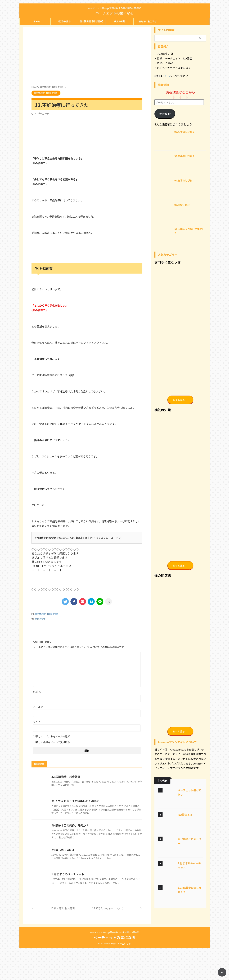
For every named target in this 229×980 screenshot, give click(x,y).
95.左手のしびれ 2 (184, 156)
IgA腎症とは (185, 859)
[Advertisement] (61, 56)
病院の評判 (41, 619)
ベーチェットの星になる (115, 13)
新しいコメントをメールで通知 (53, 736)
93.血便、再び (182, 205)
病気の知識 (120, 21)
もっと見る (179, 412)
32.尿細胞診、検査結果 (66, 777)
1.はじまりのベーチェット (68, 874)
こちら (166, 76)
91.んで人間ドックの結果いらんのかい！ (77, 801)
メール (38, 707)
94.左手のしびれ (183, 180)
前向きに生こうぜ (147, 21)
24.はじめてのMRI (63, 850)
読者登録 (165, 114)
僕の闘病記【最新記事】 (92, 21)
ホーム (37, 21)
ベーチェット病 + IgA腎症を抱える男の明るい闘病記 (115, 964)
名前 (37, 692)
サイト (37, 721)
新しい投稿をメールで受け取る (53, 742)
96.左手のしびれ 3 (184, 132)
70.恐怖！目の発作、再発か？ (70, 825)
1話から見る (64, 21)
